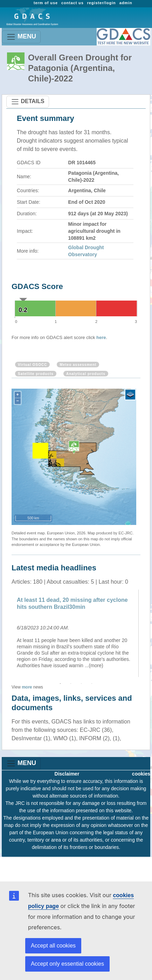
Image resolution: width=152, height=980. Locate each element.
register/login (102, 3)
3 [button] (81, 684)
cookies (141, 774)
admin (126, 3)
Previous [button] (6, 633)
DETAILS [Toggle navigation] (28, 102)
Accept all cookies (53, 946)
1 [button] (60, 684)
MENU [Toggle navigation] (21, 37)
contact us (72, 3)
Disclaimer (67, 774)
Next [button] (146, 633)
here (101, 337)
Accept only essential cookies (67, 964)
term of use (46, 3)
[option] (76, 633)
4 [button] (92, 684)
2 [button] (71, 684)
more (27, 687)
